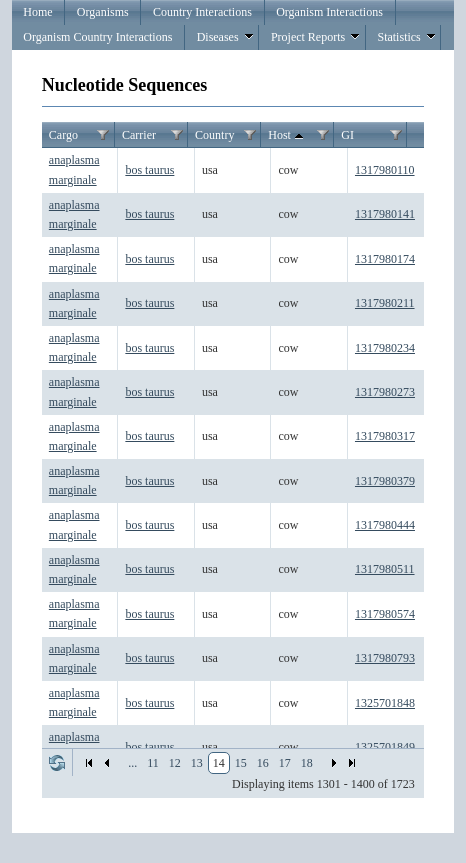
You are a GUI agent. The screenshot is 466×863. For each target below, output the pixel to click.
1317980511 (385, 569)
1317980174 (385, 259)
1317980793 (385, 658)
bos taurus (149, 170)
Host (287, 136)
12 (175, 763)
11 (153, 763)
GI (347, 135)
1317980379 (385, 481)
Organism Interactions (329, 12)
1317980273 (385, 392)
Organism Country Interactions (97, 37)
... (132, 763)
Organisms (103, 12)
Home (37, 12)
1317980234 (385, 348)
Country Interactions (202, 12)
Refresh (57, 763)
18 (307, 763)
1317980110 (385, 170)
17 (285, 763)
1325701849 (385, 747)
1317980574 (385, 614)
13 (197, 763)
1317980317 (385, 436)
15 (241, 763)
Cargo (63, 135)
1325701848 (385, 703)
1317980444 (385, 525)
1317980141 (385, 214)
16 (263, 763)
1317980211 (385, 303)
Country (214, 135)
